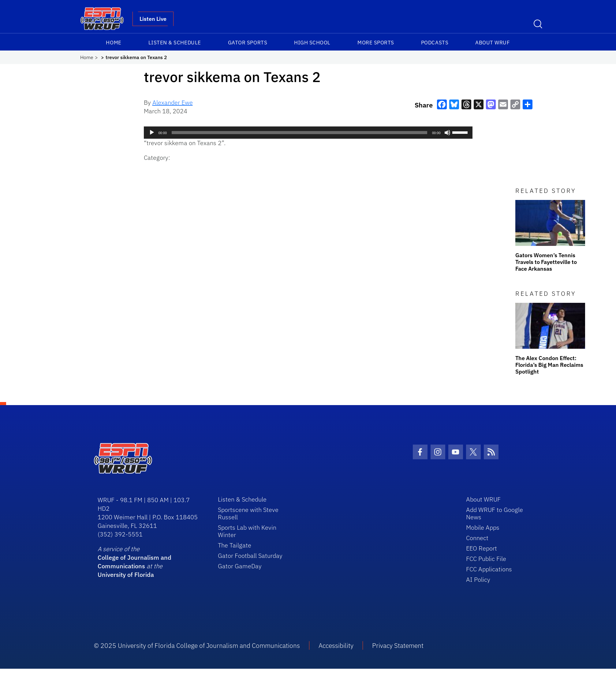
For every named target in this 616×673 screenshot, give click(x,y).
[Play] (152, 133)
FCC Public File (486, 559)
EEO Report (482, 548)
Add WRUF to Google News (495, 513)
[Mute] (447, 133)
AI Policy (478, 579)
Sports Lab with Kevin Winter (247, 531)
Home (114, 43)
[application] (308, 133)
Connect (477, 538)
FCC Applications (489, 569)
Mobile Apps (483, 527)
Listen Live (153, 19)
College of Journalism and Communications (134, 562)
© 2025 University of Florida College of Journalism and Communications (197, 645)
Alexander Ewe (173, 102)
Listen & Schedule (175, 43)
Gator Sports (248, 43)
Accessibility (336, 645)
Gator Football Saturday (250, 556)
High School (312, 43)
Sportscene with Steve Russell (248, 513)
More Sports (376, 43)
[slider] (299, 133)
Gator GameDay (240, 566)
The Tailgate (235, 545)
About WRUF (493, 43)
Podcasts (435, 43)
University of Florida (126, 575)
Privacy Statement (398, 645)
